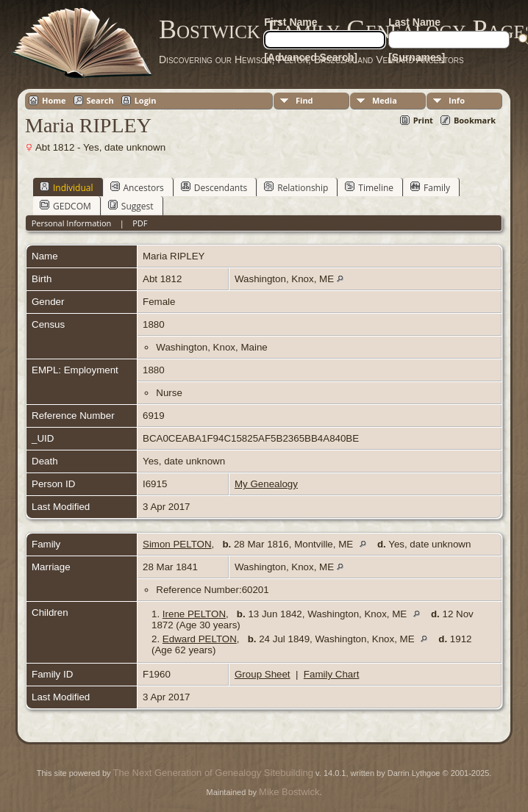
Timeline (369, 187)
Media (385, 100)
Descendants (214, 187)
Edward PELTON (200, 639)
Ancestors (137, 187)
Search (100, 100)
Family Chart (332, 674)
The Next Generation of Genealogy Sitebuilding (213, 773)
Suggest (131, 206)
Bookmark (475, 120)
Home (54, 100)
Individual (67, 187)
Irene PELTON (194, 614)
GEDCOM (65, 206)
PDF (140, 223)
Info (457, 100)
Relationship (296, 187)
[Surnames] (417, 57)
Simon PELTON (177, 544)
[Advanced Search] (311, 57)
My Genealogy (266, 484)
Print (423, 120)
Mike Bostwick (289, 792)
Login (146, 100)
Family (430, 187)
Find (304, 100)
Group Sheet (263, 674)
